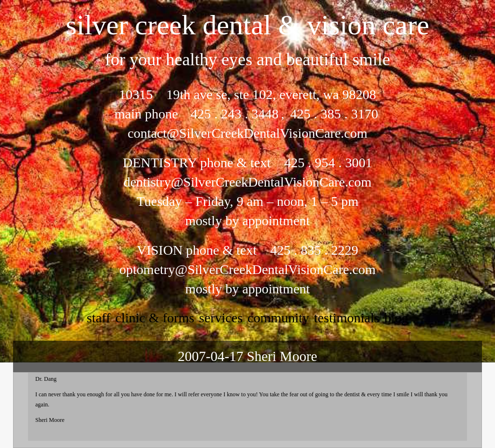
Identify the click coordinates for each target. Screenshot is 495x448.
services (221, 318)
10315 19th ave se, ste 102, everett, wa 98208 (247, 94)
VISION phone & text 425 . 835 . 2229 (247, 250)
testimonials (347, 318)
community (278, 318)
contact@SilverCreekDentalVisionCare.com (247, 133)
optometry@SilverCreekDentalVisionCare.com (247, 269)
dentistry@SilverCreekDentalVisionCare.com (247, 182)
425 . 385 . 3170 (332, 114)
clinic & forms (155, 318)
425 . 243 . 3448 (234, 114)
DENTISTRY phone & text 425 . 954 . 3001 (247, 163)
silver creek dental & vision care (247, 25)
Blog (396, 318)
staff (98, 318)
